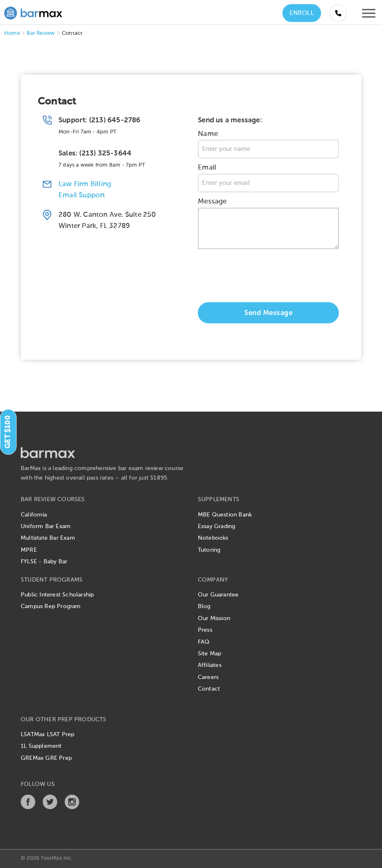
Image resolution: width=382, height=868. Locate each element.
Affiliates (210, 665)
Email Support (82, 195)
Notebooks (213, 538)
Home (12, 33)
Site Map (210, 654)
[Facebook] (28, 807)
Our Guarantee (218, 595)
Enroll (302, 13)
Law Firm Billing (85, 184)
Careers (208, 677)
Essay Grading (217, 526)
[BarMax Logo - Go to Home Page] (33, 12)
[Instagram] (72, 807)
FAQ (204, 642)
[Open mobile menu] (369, 15)
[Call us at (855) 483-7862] (338, 13)
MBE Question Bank (225, 515)
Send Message (268, 313)
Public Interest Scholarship (57, 595)
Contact (209, 689)
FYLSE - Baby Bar (44, 562)
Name (208, 134)
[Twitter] (50, 807)
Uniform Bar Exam (46, 526)
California (34, 515)
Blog (204, 606)
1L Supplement (41, 746)
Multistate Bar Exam (48, 538)
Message (212, 202)
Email (207, 168)
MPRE (29, 550)
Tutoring (209, 550)
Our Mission (214, 618)
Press (205, 630)
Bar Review (41, 33)
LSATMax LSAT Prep (47, 735)
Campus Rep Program (51, 606)
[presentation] (261, 278)
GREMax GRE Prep (46, 758)
